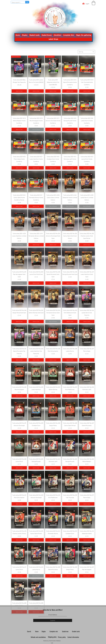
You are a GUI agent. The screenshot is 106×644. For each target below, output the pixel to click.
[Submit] (53, 620)
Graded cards (76, 631)
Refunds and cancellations (38, 637)
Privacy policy (62, 637)
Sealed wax (65, 631)
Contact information (73, 637)
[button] (94, 3)
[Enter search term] (17, 3)
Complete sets (54, 631)
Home (37, 631)
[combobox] (86, 52)
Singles (44, 631)
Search (29, 631)
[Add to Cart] (19, 91)
